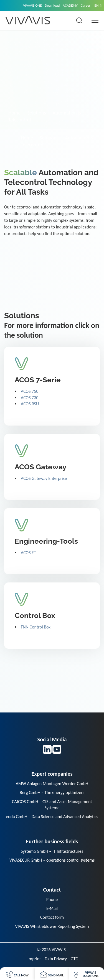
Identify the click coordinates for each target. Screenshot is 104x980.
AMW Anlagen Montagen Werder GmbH (52, 784)
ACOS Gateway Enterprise (44, 478)
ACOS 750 (30, 391)
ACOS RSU (30, 404)
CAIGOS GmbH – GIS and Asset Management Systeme (52, 805)
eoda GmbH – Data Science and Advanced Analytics (52, 817)
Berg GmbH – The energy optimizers (52, 792)
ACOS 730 (30, 398)
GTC (74, 959)
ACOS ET (28, 553)
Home (14, 113)
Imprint (34, 959)
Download (52, 5)
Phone (52, 899)
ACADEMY (70, 5)
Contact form (52, 917)
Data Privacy (56, 959)
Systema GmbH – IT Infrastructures (52, 851)
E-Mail (52, 908)
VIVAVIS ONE (32, 5)
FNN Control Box (36, 627)
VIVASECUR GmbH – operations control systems (52, 860)
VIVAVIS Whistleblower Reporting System (52, 926)
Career (86, 5)
